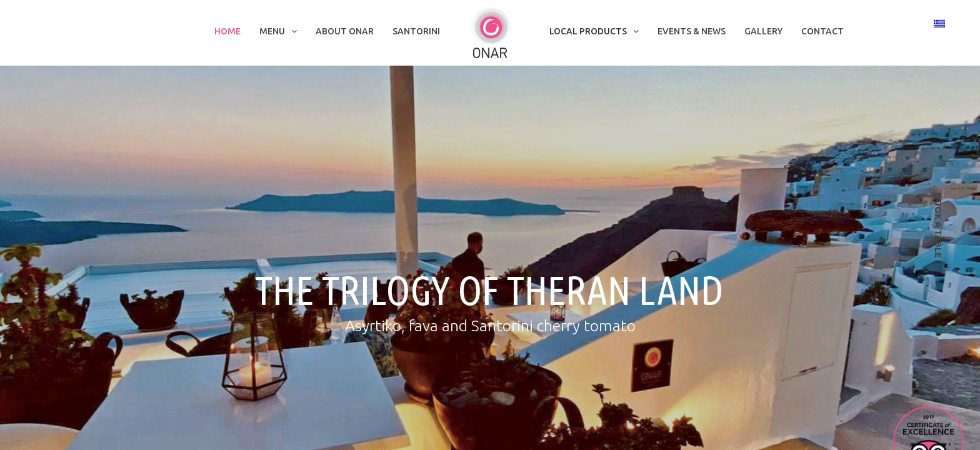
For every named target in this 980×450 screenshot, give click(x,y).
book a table (938, 225)
